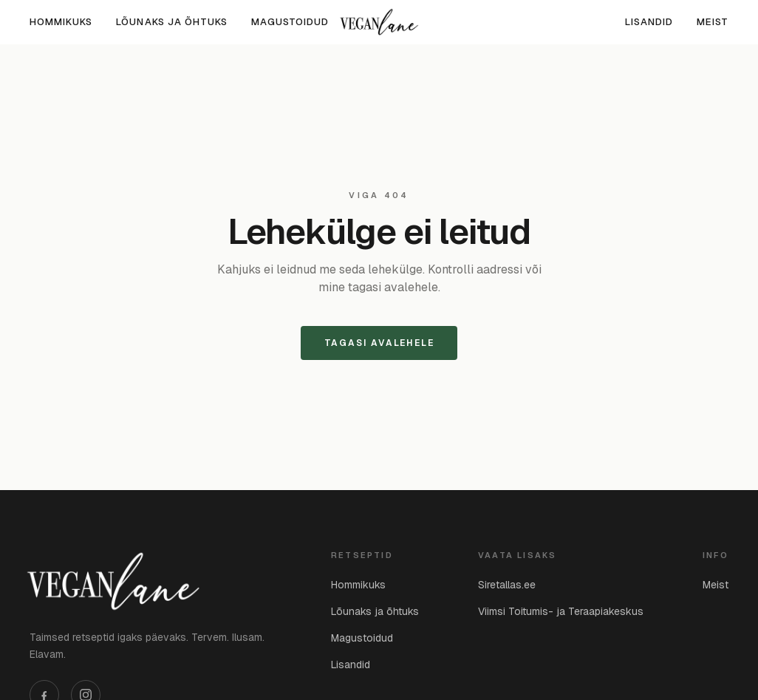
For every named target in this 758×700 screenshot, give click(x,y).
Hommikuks (61, 22)
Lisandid (649, 22)
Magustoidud (290, 22)
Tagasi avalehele (379, 343)
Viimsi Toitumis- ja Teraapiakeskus (561, 611)
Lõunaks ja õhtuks (172, 22)
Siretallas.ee (507, 585)
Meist (713, 22)
